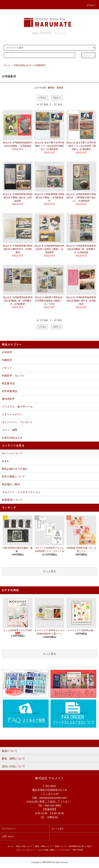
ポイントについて (12, 453)
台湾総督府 (40, 65)
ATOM (80, 850)
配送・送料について (44, 846)
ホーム (7, 65)
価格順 (51, 88)
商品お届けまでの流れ (15, 469)
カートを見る (58, 829)
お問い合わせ (8, 836)
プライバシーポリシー (25, 850)
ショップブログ (63, 850)
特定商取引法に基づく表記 (80, 846)
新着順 (60, 88)
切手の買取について (13, 477)
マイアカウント (9, 829)
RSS (75, 850)
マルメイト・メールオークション (21, 492)
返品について (60, 846)
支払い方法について (24, 846)
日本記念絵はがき (22, 65)
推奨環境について (12, 500)
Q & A (5, 461)
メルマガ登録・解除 (46, 850)
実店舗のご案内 (11, 484)
